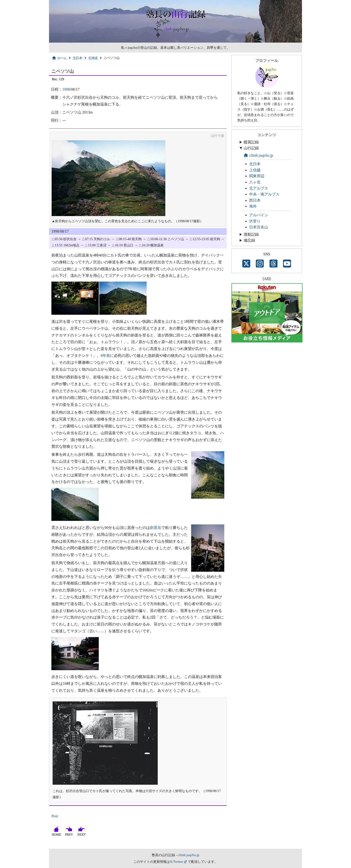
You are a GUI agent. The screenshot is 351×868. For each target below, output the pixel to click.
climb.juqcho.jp (258, 155)
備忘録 (249, 240)
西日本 (255, 200)
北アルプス (259, 188)
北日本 (77, 58)
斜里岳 (156, 528)
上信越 (255, 170)
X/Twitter (176, 862)
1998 (66, 89)
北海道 (93, 58)
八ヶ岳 (255, 182)
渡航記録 (251, 234)
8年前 (105, 356)
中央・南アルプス (264, 194)
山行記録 (251, 148)
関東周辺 (257, 176)
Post (55, 816)
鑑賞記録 (251, 142)
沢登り (255, 221)
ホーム (59, 58)
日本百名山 (259, 227)
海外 (253, 206)
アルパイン (259, 215)
